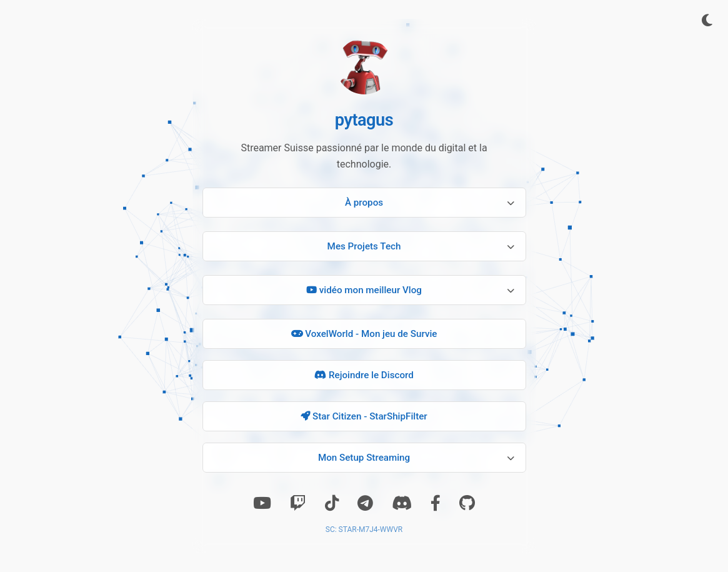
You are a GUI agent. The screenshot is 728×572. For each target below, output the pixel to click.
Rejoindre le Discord (364, 375)
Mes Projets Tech (364, 246)
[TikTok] (332, 503)
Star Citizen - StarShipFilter (364, 416)
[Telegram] (365, 503)
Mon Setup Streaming (364, 458)
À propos (364, 203)
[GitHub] (467, 503)
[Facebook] (436, 503)
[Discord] (402, 503)
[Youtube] (262, 503)
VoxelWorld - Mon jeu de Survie (364, 334)
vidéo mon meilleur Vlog (364, 290)
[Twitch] (298, 503)
